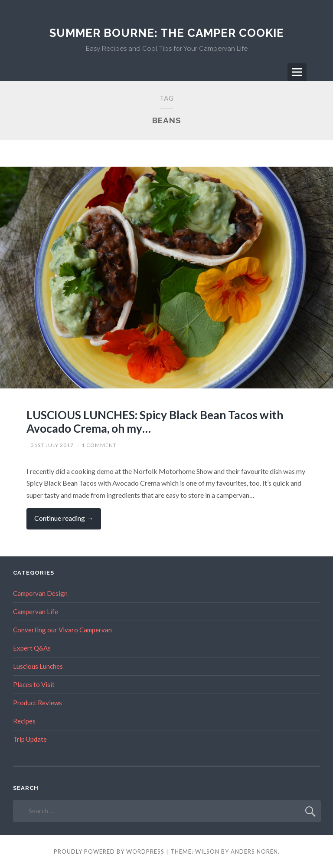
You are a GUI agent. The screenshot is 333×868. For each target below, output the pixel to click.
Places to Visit (34, 684)
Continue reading (68, 521)
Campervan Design (40, 593)
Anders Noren (254, 852)
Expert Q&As (32, 648)
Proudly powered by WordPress (109, 852)
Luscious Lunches (38, 666)
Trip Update (30, 739)
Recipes (24, 721)
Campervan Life (36, 612)
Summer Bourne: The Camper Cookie (167, 33)
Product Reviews (38, 703)
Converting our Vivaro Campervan (62, 630)
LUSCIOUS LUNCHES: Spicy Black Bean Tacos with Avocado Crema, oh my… (155, 422)
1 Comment (99, 445)
